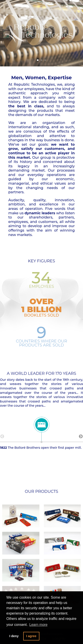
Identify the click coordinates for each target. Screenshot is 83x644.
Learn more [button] (38, 625)
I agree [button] (31, 636)
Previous (2, 437)
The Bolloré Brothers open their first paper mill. (41, 434)
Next (81, 437)
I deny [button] (14, 636)
